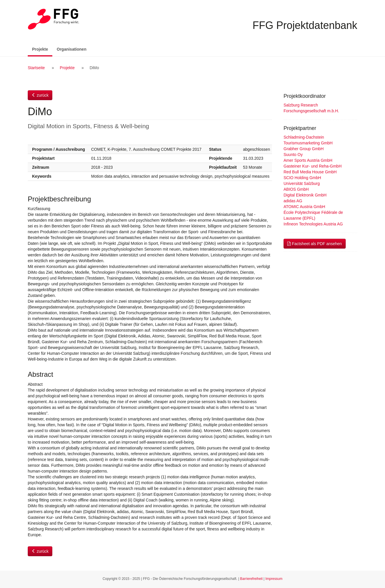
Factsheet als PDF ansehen (315, 244)
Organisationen (72, 49)
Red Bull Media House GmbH (310, 172)
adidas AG (293, 201)
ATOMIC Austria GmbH (304, 207)
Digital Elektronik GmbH (305, 195)
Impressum (274, 579)
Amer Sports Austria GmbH (308, 160)
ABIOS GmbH (296, 189)
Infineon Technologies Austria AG (313, 224)
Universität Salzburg (302, 183)
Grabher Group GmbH (304, 149)
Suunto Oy (293, 155)
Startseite (36, 68)
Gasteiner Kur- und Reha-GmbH (313, 166)
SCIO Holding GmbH (302, 178)
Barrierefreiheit (251, 579)
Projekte (42, 49)
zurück (40, 95)
